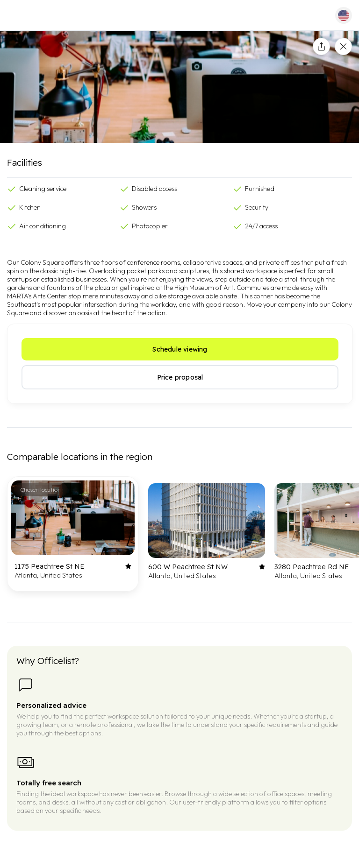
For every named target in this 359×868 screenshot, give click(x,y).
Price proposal (180, 377)
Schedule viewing (180, 349)
